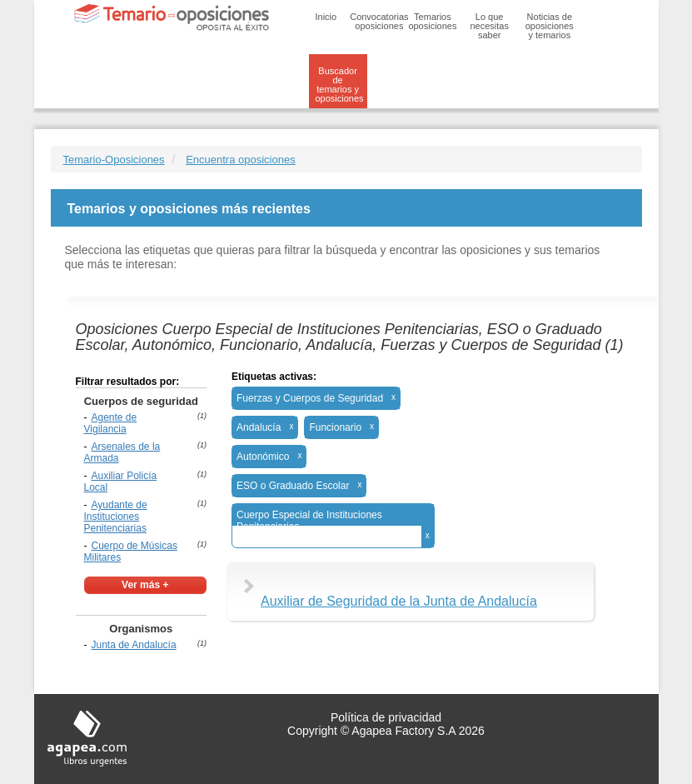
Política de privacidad (386, 717)
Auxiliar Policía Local (121, 482)
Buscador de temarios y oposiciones (340, 85)
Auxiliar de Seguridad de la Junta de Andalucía (399, 601)
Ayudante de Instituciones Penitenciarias (116, 517)
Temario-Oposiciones (114, 160)
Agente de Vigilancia (111, 423)
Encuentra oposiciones (241, 160)
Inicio (326, 17)
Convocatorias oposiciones (379, 21)
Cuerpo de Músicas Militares (131, 552)
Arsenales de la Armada (122, 452)
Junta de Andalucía (134, 645)
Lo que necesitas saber (489, 26)
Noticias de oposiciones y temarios (550, 26)
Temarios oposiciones (432, 21)
